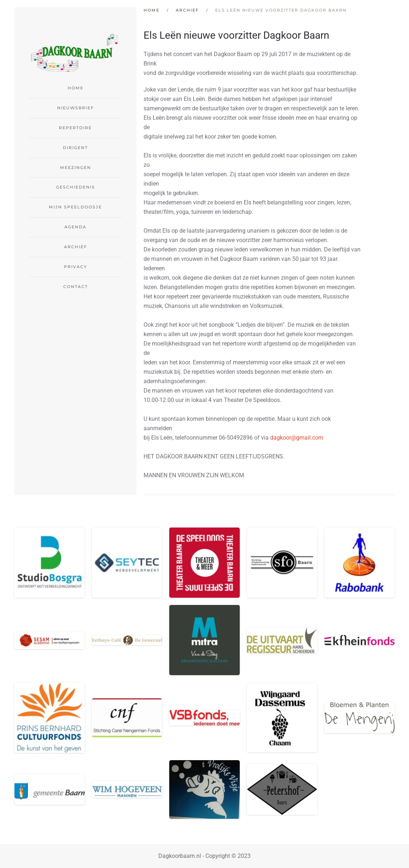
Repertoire (75, 128)
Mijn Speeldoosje (75, 207)
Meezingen (76, 168)
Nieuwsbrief (76, 108)
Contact (76, 287)
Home (76, 88)
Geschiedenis (76, 187)
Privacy (76, 267)
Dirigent (75, 148)
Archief (76, 247)
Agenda (75, 227)
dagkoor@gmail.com (297, 438)
